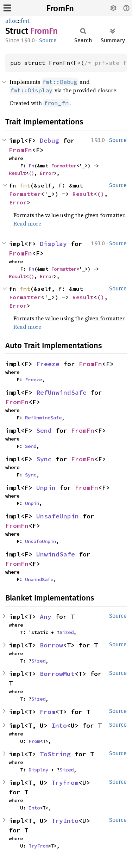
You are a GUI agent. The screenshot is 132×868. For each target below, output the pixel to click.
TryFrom (65, 783)
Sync (44, 459)
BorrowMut (57, 674)
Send (44, 430)
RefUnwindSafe (61, 392)
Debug (49, 140)
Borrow (51, 645)
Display (53, 244)
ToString (55, 754)
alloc (12, 21)
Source (48, 40)
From (48, 712)
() (31, 173)
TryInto (65, 821)
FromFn (60, 8)
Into (59, 725)
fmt (25, 21)
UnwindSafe (56, 554)
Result (17, 173)
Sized (67, 632)
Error (47, 173)
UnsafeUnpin (58, 516)
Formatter (64, 166)
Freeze (48, 364)
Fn (31, 166)
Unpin (46, 488)
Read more (27, 223)
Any (46, 617)
